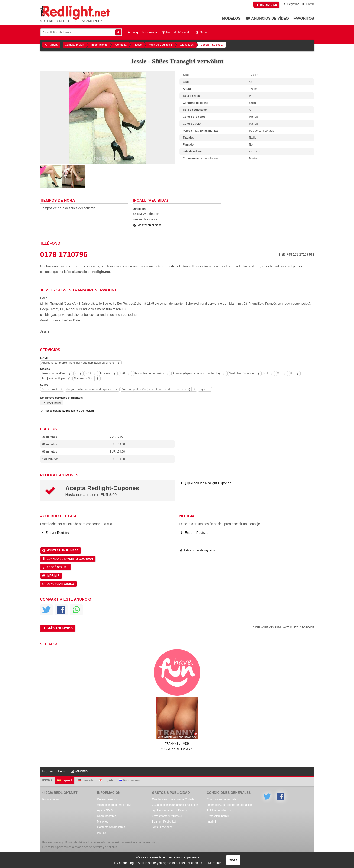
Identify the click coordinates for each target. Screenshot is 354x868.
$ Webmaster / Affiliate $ (167, 816)
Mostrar (52, 403)
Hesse (138, 45)
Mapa (201, 32)
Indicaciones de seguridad (198, 550)
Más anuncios (57, 628)
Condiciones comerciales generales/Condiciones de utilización (229, 802)
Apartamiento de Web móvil (114, 805)
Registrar (291, 4)
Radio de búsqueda (176, 32)
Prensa (102, 833)
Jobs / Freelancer (163, 827)
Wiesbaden (187, 45)
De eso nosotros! (108, 799)
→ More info (213, 863)
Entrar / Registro (55, 533)
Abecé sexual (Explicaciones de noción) (67, 411)
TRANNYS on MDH (177, 744)
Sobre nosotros (107, 816)
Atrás (51, 45)
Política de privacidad (220, 810)
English (106, 780)
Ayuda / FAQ (105, 810)
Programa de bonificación (170, 810)
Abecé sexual (55, 567)
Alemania (120, 45)
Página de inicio (52, 799)
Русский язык (130, 780)
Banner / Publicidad (164, 822)
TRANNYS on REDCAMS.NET (177, 749)
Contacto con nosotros (111, 827)
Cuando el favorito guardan (67, 559)
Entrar (308, 4)
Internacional (99, 45)
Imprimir (51, 576)
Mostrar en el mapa (147, 225)
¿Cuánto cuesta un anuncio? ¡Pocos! (175, 805)
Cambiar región (75, 45)
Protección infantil (218, 816)
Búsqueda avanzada (142, 32)
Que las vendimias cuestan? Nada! (174, 799)
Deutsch (85, 780)
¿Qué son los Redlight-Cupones (205, 483)
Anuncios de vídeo (267, 18)
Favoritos (304, 18)
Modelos (231, 18)
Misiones (103, 822)
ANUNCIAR (266, 5)
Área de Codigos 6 (161, 45)
